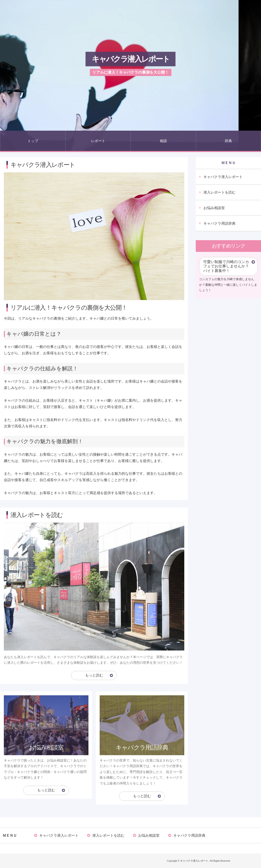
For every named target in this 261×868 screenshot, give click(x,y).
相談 (163, 141)
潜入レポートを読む (219, 192)
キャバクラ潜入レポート (131, 59)
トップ (33, 141)
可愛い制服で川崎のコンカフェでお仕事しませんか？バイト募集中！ (226, 266)
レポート (98, 141)
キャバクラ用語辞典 (219, 223)
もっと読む (94, 675)
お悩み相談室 (214, 208)
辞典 (228, 141)
